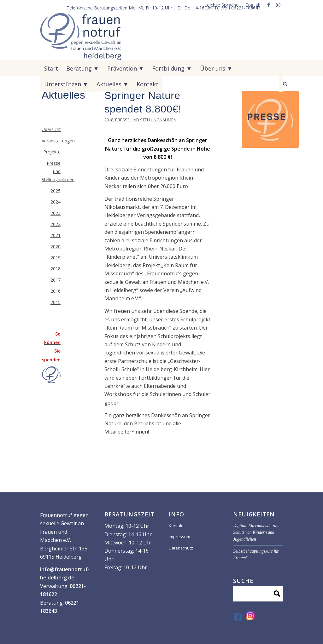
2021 (56, 235)
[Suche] (281, 84)
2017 (56, 280)
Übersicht (51, 129)
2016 (56, 291)
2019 (56, 258)
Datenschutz (181, 548)
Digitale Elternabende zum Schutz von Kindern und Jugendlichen (256, 532)
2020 (56, 247)
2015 (56, 302)
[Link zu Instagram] (278, 5)
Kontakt (176, 526)
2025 (56, 191)
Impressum (179, 537)
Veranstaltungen (51, 141)
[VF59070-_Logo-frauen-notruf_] (81, 37)
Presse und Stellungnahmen (146, 120)
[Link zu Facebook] (269, 5)
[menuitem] (222, 5)
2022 (56, 224)
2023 (56, 213)
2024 (56, 202)
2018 (109, 120)
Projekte (52, 152)
